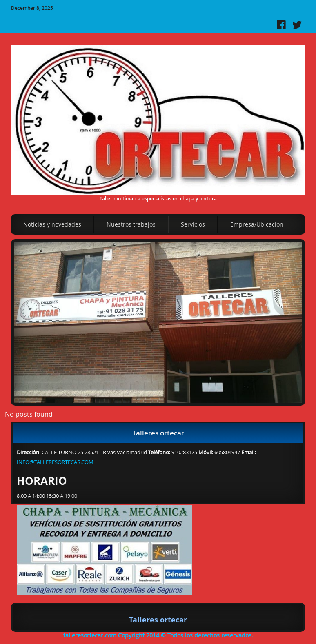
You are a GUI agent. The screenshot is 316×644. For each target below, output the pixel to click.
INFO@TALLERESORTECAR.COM (55, 462)
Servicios (193, 224)
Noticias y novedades (52, 224)
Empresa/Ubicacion (257, 224)
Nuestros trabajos (131, 224)
